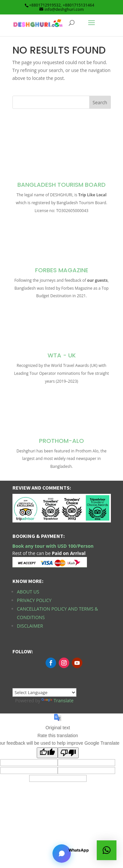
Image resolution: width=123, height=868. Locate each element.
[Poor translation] (68, 753)
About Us (28, 592)
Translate (57, 700)
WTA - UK (62, 355)
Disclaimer (30, 626)
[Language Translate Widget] (44, 692)
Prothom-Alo (61, 441)
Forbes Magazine (62, 270)
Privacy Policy (34, 600)
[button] (107, 850)
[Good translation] (47, 753)
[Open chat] (62, 854)
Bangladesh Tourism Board (61, 185)
